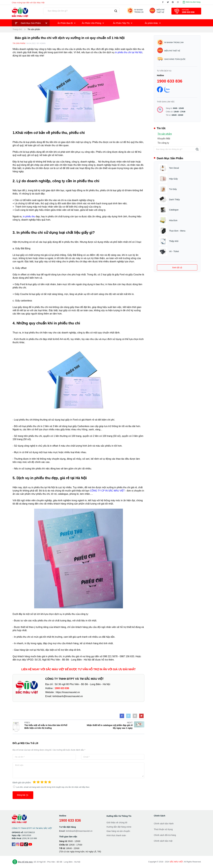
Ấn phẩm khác (153, 24)
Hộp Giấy (173, 179)
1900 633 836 (170, 81)
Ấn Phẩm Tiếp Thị (123, 24)
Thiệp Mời (174, 241)
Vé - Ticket (174, 251)
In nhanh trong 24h (170, 42)
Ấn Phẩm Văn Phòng (93, 24)
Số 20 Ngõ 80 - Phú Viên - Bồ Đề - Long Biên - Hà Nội (46, 862)
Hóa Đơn (173, 220)
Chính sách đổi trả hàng (165, 835)
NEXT (130, 723)
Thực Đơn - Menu (177, 231)
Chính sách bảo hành (164, 824)
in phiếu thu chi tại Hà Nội (129, 52)
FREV (27, 723)
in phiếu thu (29, 216)
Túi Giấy (173, 189)
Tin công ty (163, 143)
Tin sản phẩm (34, 29)
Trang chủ (17, 29)
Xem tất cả (177, 268)
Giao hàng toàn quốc (171, 59)
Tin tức (160, 128)
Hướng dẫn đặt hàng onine (119, 827)
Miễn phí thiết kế (169, 50)
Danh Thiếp (174, 200)
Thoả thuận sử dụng (163, 829)
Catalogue (174, 210)
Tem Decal (174, 168)
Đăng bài (23, 795)
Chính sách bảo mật (163, 841)
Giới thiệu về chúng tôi (117, 823)
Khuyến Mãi (164, 139)
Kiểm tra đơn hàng (191, 2)
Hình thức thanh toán (116, 835)
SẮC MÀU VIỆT (176, 862)
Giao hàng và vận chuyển (118, 831)
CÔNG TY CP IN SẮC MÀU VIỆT (107, 491)
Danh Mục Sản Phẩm (32, 24)
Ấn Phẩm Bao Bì (67, 24)
